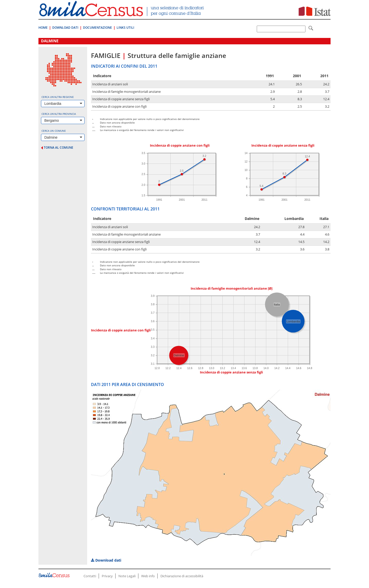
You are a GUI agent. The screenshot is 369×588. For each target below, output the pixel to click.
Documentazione (98, 28)
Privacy (107, 576)
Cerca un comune (54, 131)
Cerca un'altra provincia (59, 114)
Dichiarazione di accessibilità (182, 576)
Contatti (90, 576)
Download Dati (65, 28)
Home (43, 28)
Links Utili (125, 28)
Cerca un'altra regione (58, 97)
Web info (148, 576)
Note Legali (127, 576)
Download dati (106, 560)
